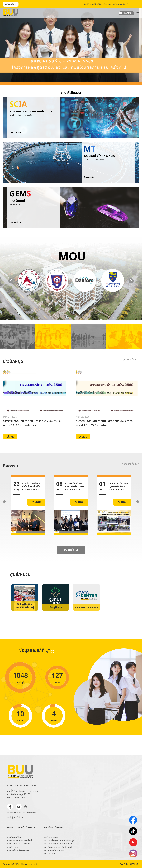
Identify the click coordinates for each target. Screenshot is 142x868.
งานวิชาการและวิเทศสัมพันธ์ (20, 840)
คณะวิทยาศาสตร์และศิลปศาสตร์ (58, 847)
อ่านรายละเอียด (15, 170)
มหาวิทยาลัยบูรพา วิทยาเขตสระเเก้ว (59, 844)
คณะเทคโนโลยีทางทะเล (54, 850)
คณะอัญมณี (49, 854)
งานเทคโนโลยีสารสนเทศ (18, 850)
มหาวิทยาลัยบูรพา (52, 837)
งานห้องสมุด (13, 847)
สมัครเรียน (11, 4)
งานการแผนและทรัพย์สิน (18, 844)
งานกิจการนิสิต (14, 837)
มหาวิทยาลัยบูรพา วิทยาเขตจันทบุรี (59, 840)
